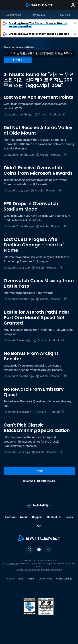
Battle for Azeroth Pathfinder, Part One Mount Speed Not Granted (37, 318)
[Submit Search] (7, 53)
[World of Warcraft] (64, 114)
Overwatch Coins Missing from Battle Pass (39, 283)
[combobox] (39, 53)
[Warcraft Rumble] (66, 376)
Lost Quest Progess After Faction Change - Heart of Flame (34, 245)
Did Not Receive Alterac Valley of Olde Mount (38, 130)
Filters (18, 60)
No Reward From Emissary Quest (34, 392)
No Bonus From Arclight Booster (31, 356)
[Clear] (71, 53)
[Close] (75, 25)
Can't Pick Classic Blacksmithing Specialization (37, 428)
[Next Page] (40, 471)
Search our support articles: (19, 47)
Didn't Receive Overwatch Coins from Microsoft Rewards (38, 170)
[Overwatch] (60, 190)
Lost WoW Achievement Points (38, 97)
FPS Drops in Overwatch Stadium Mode (31, 206)
